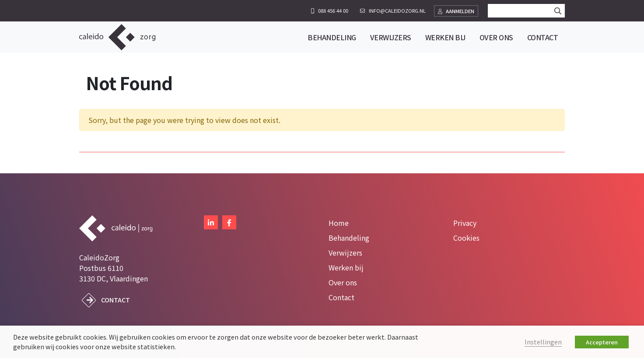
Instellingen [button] (543, 342)
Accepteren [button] (602, 342)
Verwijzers (345, 253)
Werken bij (346, 267)
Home (339, 223)
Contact (115, 300)
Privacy (465, 223)
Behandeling (349, 238)
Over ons (343, 282)
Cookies (466, 238)
